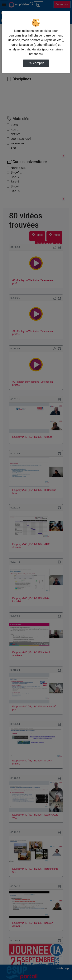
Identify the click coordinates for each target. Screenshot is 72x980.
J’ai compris (36, 63)
